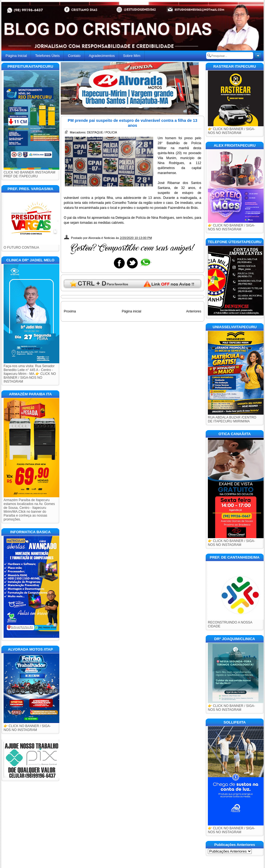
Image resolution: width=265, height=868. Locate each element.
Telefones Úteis (47, 56)
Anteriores (194, 311)
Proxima (70, 311)
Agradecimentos (102, 56)
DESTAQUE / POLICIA (102, 132)
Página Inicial (16, 56)
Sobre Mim (132, 56)
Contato (74, 56)
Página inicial (132, 311)
